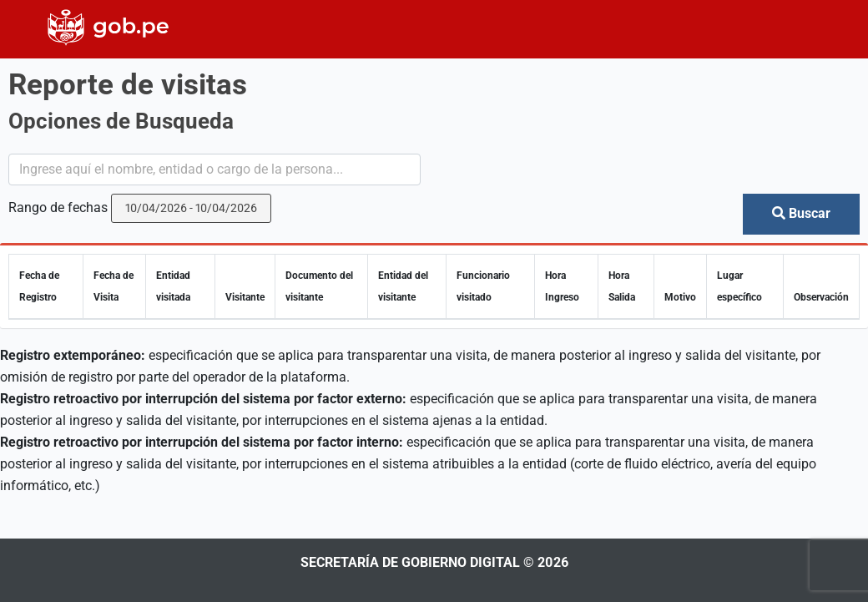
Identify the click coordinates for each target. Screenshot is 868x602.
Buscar (801, 213)
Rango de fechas (58, 207)
